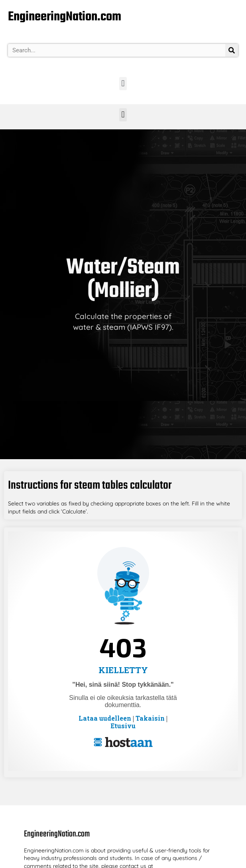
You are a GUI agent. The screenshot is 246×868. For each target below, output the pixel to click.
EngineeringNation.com (65, 17)
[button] (123, 84)
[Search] (232, 50)
